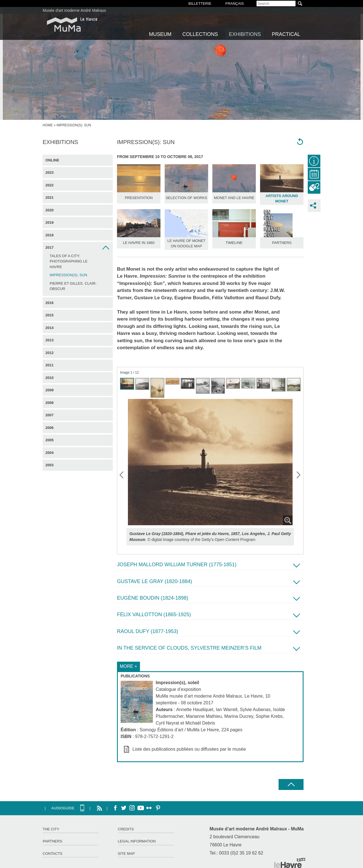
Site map (126, 854)
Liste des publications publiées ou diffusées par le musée (189, 749)
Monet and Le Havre (234, 198)
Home (48, 125)
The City (51, 829)
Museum (160, 34)
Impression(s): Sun (68, 275)
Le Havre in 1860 (139, 243)
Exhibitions (245, 34)
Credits (126, 829)
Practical (286, 34)
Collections (200, 34)
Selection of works (186, 198)
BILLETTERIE (200, 4)
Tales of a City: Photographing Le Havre (69, 261)
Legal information (137, 841)
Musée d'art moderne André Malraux (74, 10)
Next (299, 475)
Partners (282, 243)
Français (235, 4)
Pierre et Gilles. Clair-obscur (73, 286)
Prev (122, 475)
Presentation (139, 198)
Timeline (234, 243)
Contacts (53, 854)
